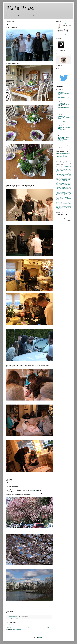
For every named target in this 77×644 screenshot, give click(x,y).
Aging (64, 168)
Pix (16, 618)
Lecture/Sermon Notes (65, 183)
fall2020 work (59, 180)
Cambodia (69, 171)
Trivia (69, 202)
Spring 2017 (64, 192)
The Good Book (60, 200)
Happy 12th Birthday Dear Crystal (64, 104)
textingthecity (61, 92)
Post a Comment (11, 625)
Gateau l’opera (61, 100)
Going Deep (66, 181)
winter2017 (69, 206)
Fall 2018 (61, 178)
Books (70, 169)
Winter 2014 (59, 205)
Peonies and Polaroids (63, 122)
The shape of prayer (62, 134)
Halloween (68, 182)
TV (71, 202)
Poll (70, 189)
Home (29, 627)
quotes (70, 190)
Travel (65, 202)
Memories (58, 186)
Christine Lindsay (62, 116)
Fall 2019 (65, 178)
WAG (63, 204)
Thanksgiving (69, 199)
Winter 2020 (59, 206)
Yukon (59, 209)
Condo (57, 173)
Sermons (70, 191)
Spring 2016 (59, 192)
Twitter (57, 204)
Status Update (68, 194)
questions (66, 190)
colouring (66, 172)
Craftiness (64, 174)
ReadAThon (59, 191)
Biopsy (70, 168)
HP (71, 182)
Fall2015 (69, 178)
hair (65, 182)
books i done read (62, 144)
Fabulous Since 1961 (62, 112)
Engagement (58, 177)
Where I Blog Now (61, 113)
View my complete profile (61, 35)
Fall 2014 (63, 177)
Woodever (69, 207)
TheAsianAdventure (63, 201)
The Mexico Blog (61, 158)
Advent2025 (61, 168)
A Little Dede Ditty (62, 103)
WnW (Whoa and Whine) (62, 207)
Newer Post (9, 627)
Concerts (70, 172)
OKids (67, 187)
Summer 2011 (60, 195)
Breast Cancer (60, 171)
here (35, 490)
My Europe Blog (61, 155)
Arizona (67, 168)
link (70, 183)
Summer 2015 (59, 196)
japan (57, 183)
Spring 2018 (19, 618)
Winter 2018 (64, 205)
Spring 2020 (63, 194)
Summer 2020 (59, 199)
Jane (65, 24)
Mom (62, 186)
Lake (59, 183)
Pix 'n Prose (20, 8)
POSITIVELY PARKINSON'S (64, 108)
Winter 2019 (69, 205)
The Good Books (66, 200)
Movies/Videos (68, 186)
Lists (61, 185)
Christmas (58, 172)
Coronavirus (59, 174)
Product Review (59, 190)
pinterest (63, 189)
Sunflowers (64, 199)
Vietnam (60, 204)
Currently (68, 174)
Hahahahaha (61, 182)
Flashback (67, 180)
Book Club (65, 169)
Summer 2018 (62, 197)
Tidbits (62, 202)
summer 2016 (65, 196)
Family (63, 179)
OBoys (61, 187)
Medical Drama (67, 185)
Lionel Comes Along (62, 130)
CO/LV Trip (63, 172)
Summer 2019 (68, 197)
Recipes (63, 191)
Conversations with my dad (65, 173)
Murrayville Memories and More (64, 154)
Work (57, 209)
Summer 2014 (68, 195)
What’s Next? (60, 109)
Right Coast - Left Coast (62, 157)
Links (58, 185)
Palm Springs (59, 189)
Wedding (70, 204)
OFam (14, 618)
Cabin (65, 171)
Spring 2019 (58, 194)
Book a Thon (59, 169)
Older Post (49, 627)
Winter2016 (64, 206)
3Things (11, 618)
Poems (68, 189)
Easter (70, 176)
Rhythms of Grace (62, 133)
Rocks (66, 191)
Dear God (65, 176)
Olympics (70, 187)
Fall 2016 (67, 177)
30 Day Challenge (60, 167)
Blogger (41, 637)
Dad (61, 176)
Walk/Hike (66, 204)
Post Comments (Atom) (16, 629)
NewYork (58, 187)
